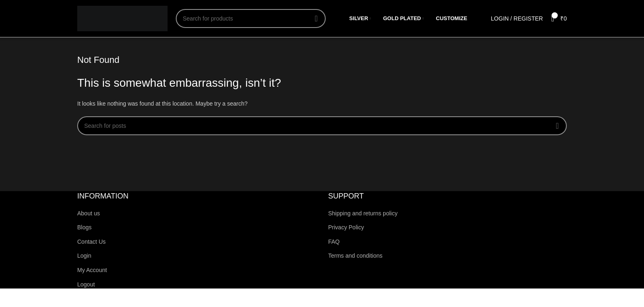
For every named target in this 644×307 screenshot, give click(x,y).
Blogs (84, 227)
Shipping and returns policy (363, 213)
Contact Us (91, 242)
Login (84, 256)
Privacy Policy (346, 227)
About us (89, 213)
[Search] (251, 18)
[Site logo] (122, 18)
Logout (86, 284)
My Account (92, 270)
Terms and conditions (355, 256)
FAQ (334, 242)
